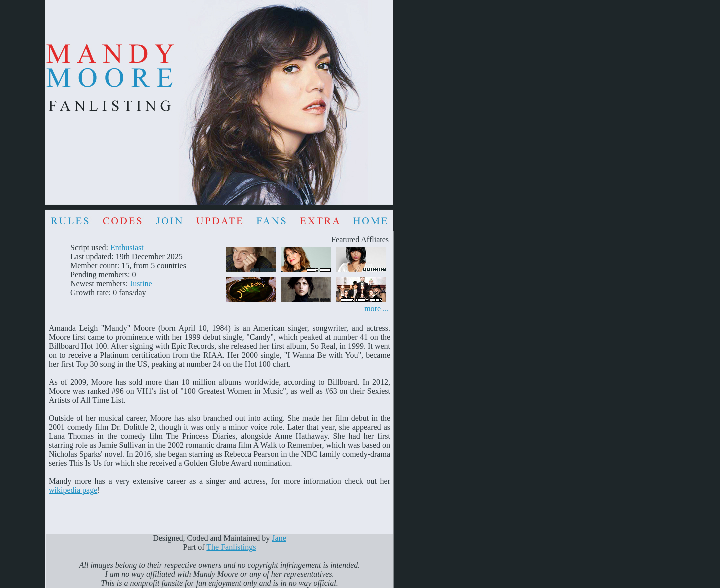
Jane (279, 538)
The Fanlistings (231, 547)
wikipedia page (73, 490)
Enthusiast (127, 248)
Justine (141, 284)
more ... (377, 309)
